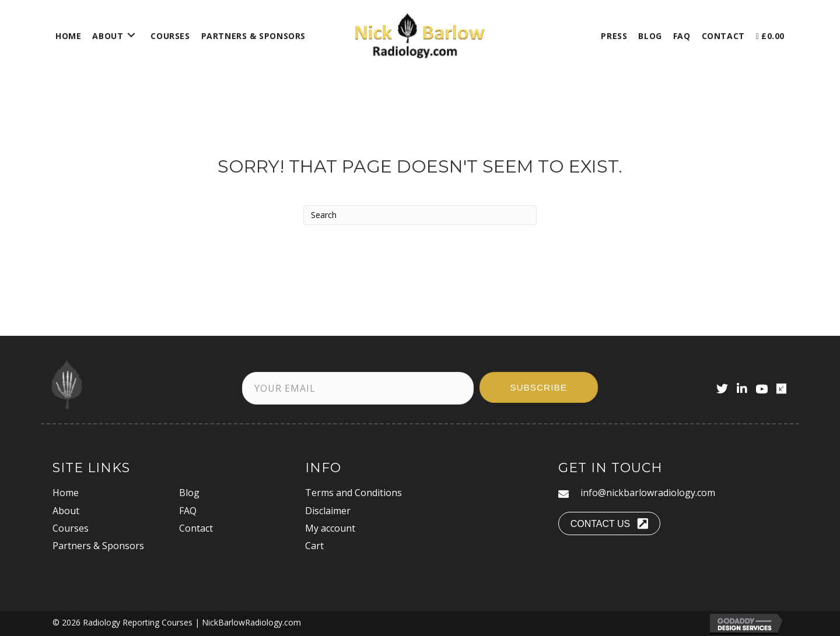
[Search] (420, 215)
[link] (68, 35)
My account (330, 528)
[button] (539, 387)
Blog (189, 493)
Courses (71, 528)
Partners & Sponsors (98, 546)
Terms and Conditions (353, 493)
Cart (314, 546)
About (66, 511)
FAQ (188, 511)
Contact (196, 528)
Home (66, 493)
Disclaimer (328, 511)
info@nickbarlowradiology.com (648, 493)
